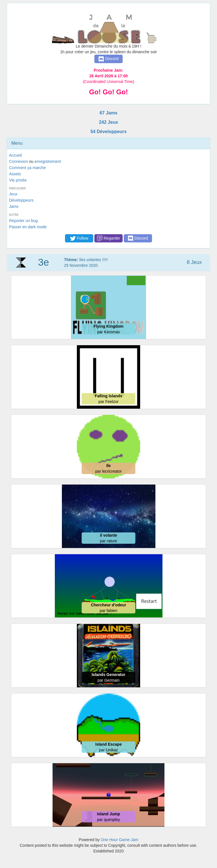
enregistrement (48, 161)
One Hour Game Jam (119, 840)
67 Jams (108, 113)
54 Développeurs (108, 132)
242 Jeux (108, 122)
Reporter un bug (23, 221)
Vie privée (18, 180)
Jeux (13, 194)
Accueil (15, 155)
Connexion (19, 161)
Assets (15, 174)
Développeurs (21, 200)
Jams (14, 206)
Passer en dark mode (28, 227)
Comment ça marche (27, 168)
